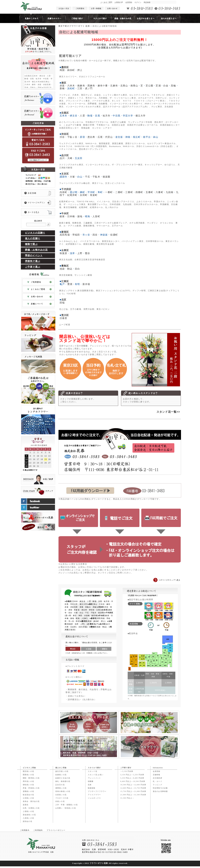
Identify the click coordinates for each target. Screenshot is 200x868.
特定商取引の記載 (160, 788)
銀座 (62, 216)
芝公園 (149, 86)
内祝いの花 (60, 801)
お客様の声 (119, 2)
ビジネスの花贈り (35, 233)
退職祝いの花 (28, 791)
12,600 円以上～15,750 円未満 (133, 788)
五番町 (149, 192)
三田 (80, 88)
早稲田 (76, 235)
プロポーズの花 (62, 798)
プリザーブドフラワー (97, 791)
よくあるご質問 (106, 2)
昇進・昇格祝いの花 (31, 788)
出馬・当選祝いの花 (31, 808)
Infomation (158, 768)
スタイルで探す (94, 768)
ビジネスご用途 (29, 768)
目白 (77, 269)
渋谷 (62, 137)
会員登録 (129, 2)
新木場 (86, 284)
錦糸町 (71, 70)
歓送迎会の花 (28, 795)
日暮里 (63, 318)
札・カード (157, 781)
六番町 (159, 192)
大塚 (72, 177)
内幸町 (63, 192)
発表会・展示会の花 (31, 801)
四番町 (139, 192)
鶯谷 (87, 253)
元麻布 (114, 86)
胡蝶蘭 (91, 781)
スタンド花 (92, 771)
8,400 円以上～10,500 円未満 (133, 781)
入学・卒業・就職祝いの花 (66, 805)
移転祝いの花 (28, 785)
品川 (62, 158)
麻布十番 (103, 86)
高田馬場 (65, 235)
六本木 (71, 86)
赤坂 (62, 86)
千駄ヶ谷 (72, 137)
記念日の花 (60, 785)
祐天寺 (106, 116)
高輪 (173, 86)
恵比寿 (91, 137)
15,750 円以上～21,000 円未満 (133, 791)
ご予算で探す (126, 768)
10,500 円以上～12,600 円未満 (133, 785)
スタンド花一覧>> (168, 412)
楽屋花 (26, 805)
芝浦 (158, 86)
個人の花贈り (33, 238)
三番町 (129, 192)
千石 (87, 177)
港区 (64, 83)
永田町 (84, 195)
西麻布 (91, 86)
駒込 (70, 269)
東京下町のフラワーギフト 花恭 (74, 26)
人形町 (96, 216)
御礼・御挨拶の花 (63, 781)
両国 (62, 70)
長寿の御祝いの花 (63, 791)
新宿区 (65, 232)
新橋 (62, 88)
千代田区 (66, 189)
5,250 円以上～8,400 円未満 (132, 778)
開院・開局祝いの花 (31, 778)
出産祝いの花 (61, 795)
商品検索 (147, 2)
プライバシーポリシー (56, 830)
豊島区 (65, 266)
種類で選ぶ (31, 244)
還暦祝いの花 (61, 788)
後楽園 (106, 177)
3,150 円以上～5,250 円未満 (132, 775)
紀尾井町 (72, 195)
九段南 (170, 192)
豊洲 (70, 284)
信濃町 (114, 235)
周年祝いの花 (28, 781)
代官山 (109, 137)
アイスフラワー (94, 795)
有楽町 (94, 195)
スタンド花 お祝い (96, 775)
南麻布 (81, 86)
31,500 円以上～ (127, 798)
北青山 (124, 86)
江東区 (65, 281)
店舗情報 (157, 775)
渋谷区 (65, 134)
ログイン (138, 2)
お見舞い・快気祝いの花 (66, 808)
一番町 (109, 192)
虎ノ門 (89, 88)
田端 (62, 303)
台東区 (65, 250)
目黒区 (65, 113)
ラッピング (157, 785)
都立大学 (141, 116)
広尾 (100, 137)
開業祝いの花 (28, 775)
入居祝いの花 (28, 818)
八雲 (82, 116)
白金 (166, 86)
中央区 (65, 213)
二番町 (119, 192)
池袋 (62, 269)
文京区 (65, 174)
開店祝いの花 (28, 771)
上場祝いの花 (28, 811)
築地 (80, 216)
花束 (90, 785)
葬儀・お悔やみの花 (36, 250)
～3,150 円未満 (127, 771)
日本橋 (71, 216)
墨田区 (65, 67)
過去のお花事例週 (160, 791)
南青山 (134, 86)
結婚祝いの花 (61, 775)
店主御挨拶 (157, 778)
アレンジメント (94, 778)
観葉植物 (92, 788)
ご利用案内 (25, 830)
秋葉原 (63, 253)
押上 (80, 70)
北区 (64, 300)
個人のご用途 (61, 768)
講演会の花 (27, 821)
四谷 (95, 235)
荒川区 (65, 315)
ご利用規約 (38, 830)
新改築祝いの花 (29, 815)
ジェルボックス (94, 798)
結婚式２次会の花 (63, 778)
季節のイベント (34, 255)
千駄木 (96, 177)
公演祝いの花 (28, 798)
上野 (80, 253)
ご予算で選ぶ (33, 267)
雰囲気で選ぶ (33, 261)
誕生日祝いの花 (62, 771)
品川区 (65, 155)
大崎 (70, 158)
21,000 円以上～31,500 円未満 (133, 795)
